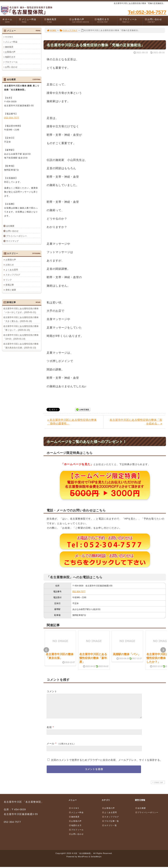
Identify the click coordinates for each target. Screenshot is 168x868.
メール (51, 748)
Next (163, 650)
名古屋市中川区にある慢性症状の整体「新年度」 (93, 658)
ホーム (9, 21)
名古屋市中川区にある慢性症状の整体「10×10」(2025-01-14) (21, 337)
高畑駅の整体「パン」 (127, 654)
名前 (49, 731)
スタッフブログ (69, 30)
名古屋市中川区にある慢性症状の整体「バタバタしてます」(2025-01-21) (21, 310)
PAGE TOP (157, 787)
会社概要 (10, 226)
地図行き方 (106, 21)
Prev (46, 650)
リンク (9, 280)
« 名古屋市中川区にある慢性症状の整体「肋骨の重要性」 (72, 422)
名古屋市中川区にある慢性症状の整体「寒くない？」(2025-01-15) (21, 328)
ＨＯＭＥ (9, 37)
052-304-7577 (79, 592)
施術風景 (56, 21)
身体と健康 (11, 290)
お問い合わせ (156, 21)
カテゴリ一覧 (109, 830)
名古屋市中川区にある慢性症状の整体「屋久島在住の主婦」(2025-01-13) (21, 346)
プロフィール (131, 21)
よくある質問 (12, 270)
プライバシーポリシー (16, 236)
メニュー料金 (30, 21)
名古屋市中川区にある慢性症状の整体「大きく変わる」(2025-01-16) (21, 319)
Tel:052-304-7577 (147, 12)
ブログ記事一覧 (110, 825)
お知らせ (10, 265)
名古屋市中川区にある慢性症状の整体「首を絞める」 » (136, 422)
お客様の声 (81, 21)
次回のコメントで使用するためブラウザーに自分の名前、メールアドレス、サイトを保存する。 (107, 764)
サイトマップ (12, 241)
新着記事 (10, 285)
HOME (52, 30)
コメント (52, 691)
